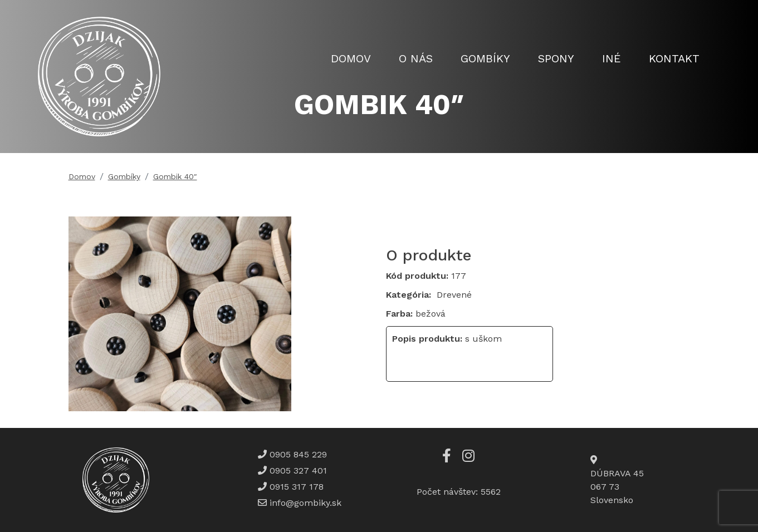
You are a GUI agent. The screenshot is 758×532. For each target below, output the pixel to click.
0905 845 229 (297, 454)
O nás (416, 58)
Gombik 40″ (175, 176)
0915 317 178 (295, 487)
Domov (351, 58)
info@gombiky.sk (305, 503)
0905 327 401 (297, 471)
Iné (612, 58)
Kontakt (674, 58)
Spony (556, 58)
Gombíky (485, 58)
